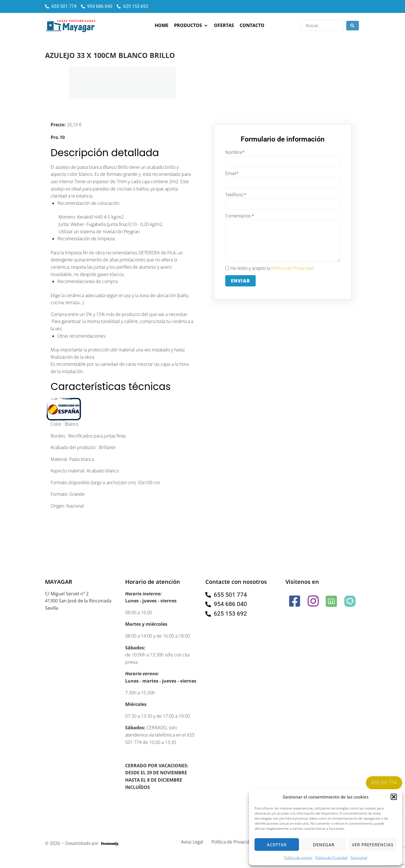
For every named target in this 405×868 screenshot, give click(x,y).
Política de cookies (298, 857)
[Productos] (191, 26)
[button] (394, 797)
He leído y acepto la (270, 268)
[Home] (162, 26)
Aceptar (277, 845)
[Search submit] (353, 26)
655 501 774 (384, 782)
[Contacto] (252, 26)
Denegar (324, 845)
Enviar (240, 281)
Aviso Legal (359, 857)
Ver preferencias (373, 845)
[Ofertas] (224, 26)
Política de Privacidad (331, 857)
